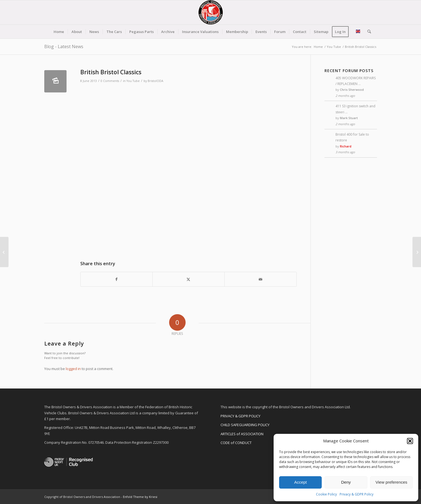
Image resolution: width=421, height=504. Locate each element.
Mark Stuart (349, 118)
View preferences (392, 482)
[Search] (367, 32)
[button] (410, 441)
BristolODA (156, 81)
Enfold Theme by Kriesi (140, 497)
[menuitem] (59, 32)
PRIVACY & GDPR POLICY (240, 416)
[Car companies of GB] (417, 252)
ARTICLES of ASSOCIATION (242, 434)
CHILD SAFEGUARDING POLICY (245, 425)
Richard (346, 146)
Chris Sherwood (352, 90)
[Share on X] (189, 279)
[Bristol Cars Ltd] (4, 252)
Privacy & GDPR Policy (357, 494)
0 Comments (110, 81)
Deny (346, 482)
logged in (73, 369)
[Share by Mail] (261, 279)
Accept (301, 482)
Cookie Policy (326, 494)
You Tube (133, 81)
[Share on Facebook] (117, 279)
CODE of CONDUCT (236, 443)
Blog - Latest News (64, 46)
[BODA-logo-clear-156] (211, 12)
